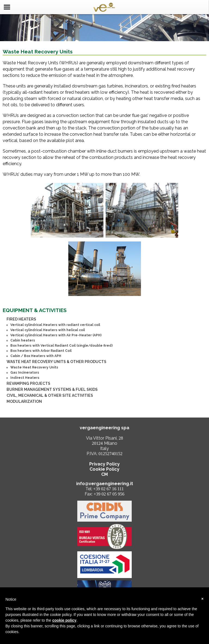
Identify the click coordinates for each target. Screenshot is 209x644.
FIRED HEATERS (21, 319)
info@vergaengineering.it (105, 484)
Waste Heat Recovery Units (34, 367)
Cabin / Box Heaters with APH (36, 356)
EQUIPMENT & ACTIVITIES (35, 310)
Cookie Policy (104, 469)
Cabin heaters (23, 340)
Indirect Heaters (25, 378)
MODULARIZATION (24, 401)
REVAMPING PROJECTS (28, 383)
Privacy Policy (104, 464)
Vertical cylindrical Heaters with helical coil (48, 330)
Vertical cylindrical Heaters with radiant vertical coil (55, 325)
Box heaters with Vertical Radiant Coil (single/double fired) (62, 346)
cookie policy (64, 620)
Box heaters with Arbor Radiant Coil (41, 351)
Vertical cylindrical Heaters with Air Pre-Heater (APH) (56, 335)
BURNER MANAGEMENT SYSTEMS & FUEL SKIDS (52, 389)
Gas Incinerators (25, 373)
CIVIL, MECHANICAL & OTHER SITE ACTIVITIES (50, 395)
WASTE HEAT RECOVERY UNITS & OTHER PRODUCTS (56, 362)
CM (104, 474)
